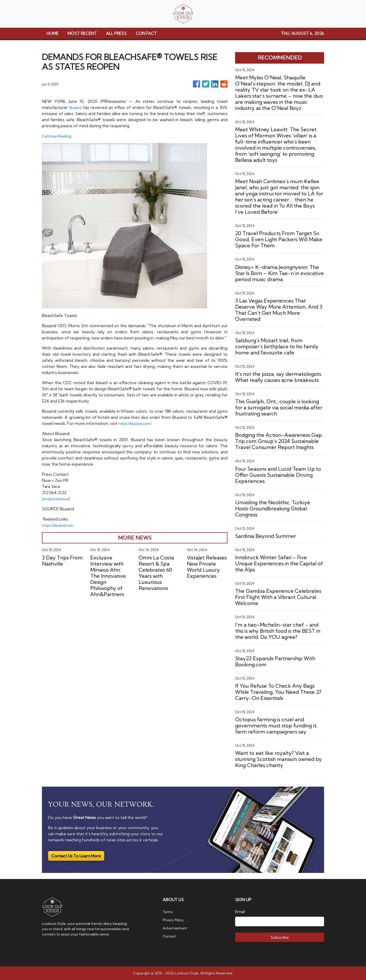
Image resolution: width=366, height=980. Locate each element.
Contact (170, 936)
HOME (52, 33)
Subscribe (280, 937)
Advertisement (177, 928)
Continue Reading (59, 136)
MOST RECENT (82, 33)
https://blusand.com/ (137, 423)
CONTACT (146, 33)
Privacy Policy (175, 920)
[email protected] (59, 499)
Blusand (76, 107)
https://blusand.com (60, 525)
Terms (169, 912)
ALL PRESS (116, 33)
